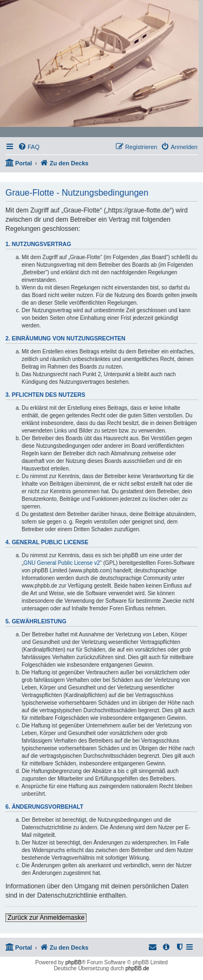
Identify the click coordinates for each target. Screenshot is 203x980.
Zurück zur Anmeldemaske (46, 918)
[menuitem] (29, 147)
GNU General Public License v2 (61, 563)
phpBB (74, 962)
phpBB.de (137, 968)
